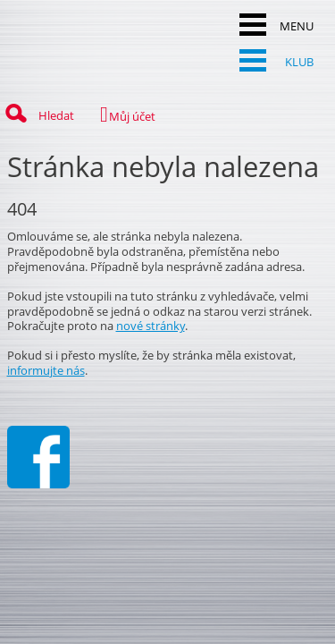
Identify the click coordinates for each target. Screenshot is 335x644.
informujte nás (46, 370)
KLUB (276, 60)
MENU (276, 25)
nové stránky (151, 326)
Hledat (37, 113)
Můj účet (118, 114)
